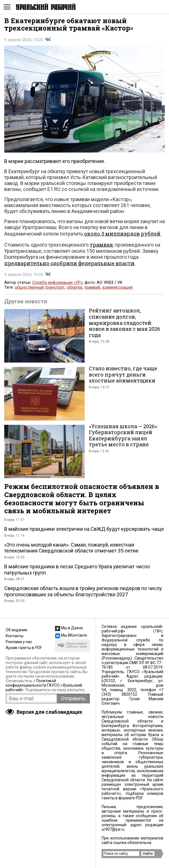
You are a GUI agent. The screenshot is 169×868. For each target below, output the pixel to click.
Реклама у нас (19, 642)
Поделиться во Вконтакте (48, 40)
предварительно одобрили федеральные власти (69, 263)
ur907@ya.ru (113, 829)
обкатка (74, 287)
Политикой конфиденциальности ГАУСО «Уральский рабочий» (44, 685)
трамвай (92, 287)
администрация (117, 287)
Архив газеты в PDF (24, 648)
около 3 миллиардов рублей (122, 234)
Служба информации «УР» (57, 283)
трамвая (101, 245)
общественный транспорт (40, 287)
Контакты (15, 636)
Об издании (17, 630)
